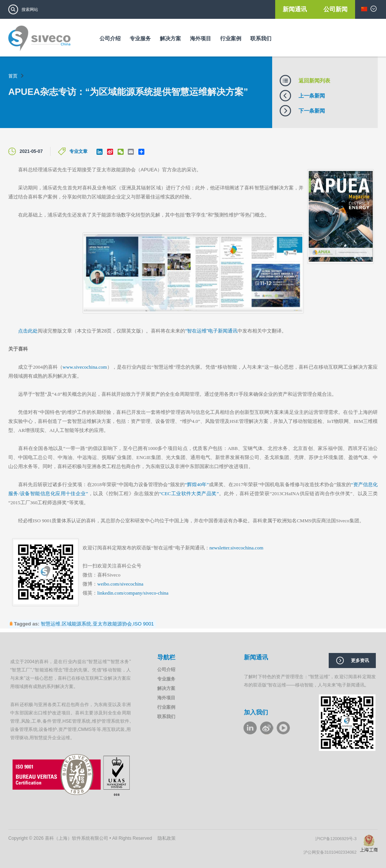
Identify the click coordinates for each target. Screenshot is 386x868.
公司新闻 (335, 9)
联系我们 (261, 38)
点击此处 (28, 331)
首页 (13, 76)
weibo (267, 728)
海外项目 (201, 38)
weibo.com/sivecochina (120, 584)
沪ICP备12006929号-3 (338, 839)
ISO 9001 (143, 624)
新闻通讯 (296, 9)
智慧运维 (51, 624)
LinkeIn (250, 728)
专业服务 (140, 38)
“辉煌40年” (197, 484)
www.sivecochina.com (85, 367)
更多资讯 (360, 661)
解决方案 (170, 38)
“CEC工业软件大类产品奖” (189, 493)
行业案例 (231, 38)
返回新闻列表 (314, 81)
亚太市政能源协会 (112, 624)
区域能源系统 (77, 624)
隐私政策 (167, 838)
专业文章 (78, 151)
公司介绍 (110, 38)
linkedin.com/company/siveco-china (133, 593)
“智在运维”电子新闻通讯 (211, 331)
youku (283, 728)
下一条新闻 (312, 111)
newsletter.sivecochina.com (237, 548)
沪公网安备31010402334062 (332, 852)
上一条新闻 (312, 96)
